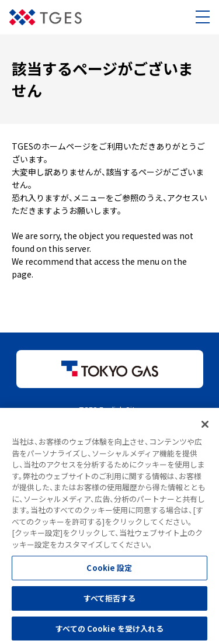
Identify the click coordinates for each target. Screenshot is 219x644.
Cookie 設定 (109, 570)
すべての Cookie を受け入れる (109, 631)
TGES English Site (109, 409)
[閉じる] (205, 427)
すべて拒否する (110, 600)
